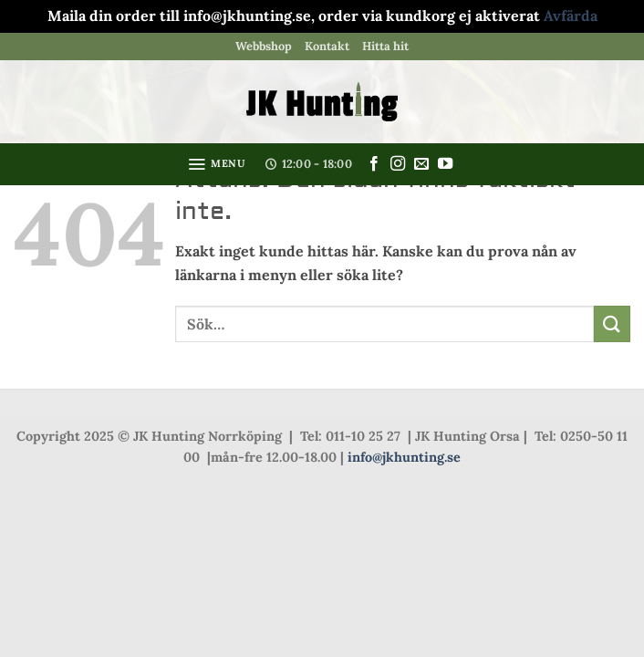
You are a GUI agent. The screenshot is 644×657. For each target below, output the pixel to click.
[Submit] (612, 323)
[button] (217, 164)
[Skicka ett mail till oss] (421, 164)
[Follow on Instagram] (398, 164)
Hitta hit (385, 46)
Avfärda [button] (571, 16)
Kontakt (327, 46)
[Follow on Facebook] (374, 164)
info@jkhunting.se (404, 457)
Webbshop (264, 46)
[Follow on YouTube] (445, 164)
